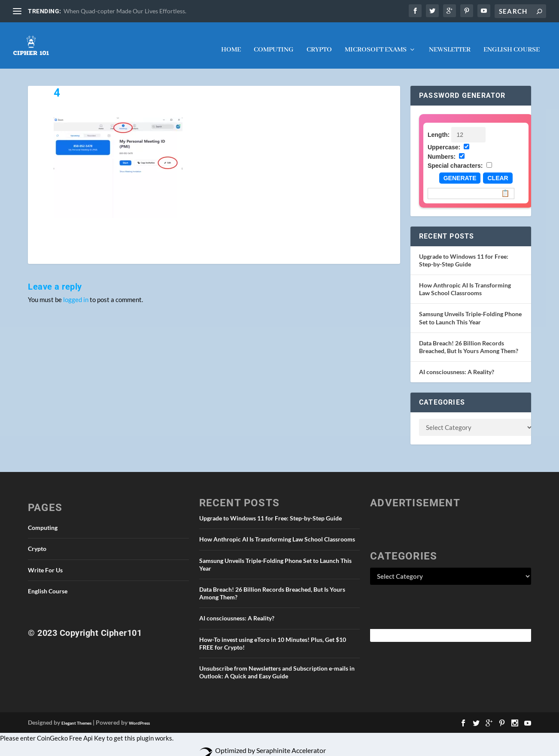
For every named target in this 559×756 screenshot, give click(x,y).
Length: (439, 127)
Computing (274, 42)
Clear (498, 170)
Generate (460, 170)
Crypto (319, 42)
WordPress (139, 715)
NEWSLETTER (450, 42)
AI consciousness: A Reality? (457, 364)
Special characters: (455, 158)
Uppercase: (444, 139)
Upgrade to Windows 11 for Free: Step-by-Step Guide (464, 253)
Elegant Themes (76, 715)
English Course (512, 42)
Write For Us (45, 562)
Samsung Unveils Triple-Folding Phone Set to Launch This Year (470, 310)
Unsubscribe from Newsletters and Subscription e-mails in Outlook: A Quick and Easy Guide (277, 664)
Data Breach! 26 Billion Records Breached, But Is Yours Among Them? (469, 339)
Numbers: (442, 149)
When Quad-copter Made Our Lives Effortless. (125, 11)
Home (231, 42)
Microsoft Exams (376, 42)
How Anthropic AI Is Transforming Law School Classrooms (465, 281)
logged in (76, 292)
